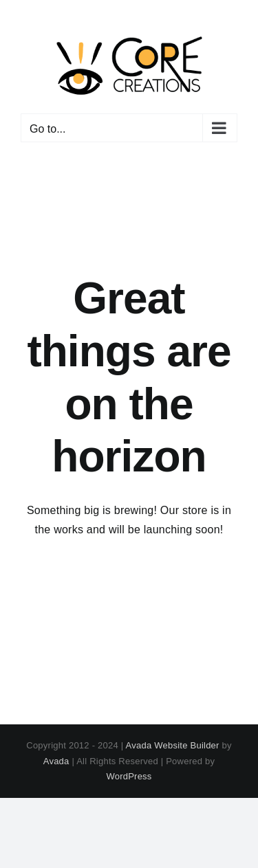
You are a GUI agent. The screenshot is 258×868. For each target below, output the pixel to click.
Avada (56, 761)
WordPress (129, 776)
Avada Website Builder (173, 745)
